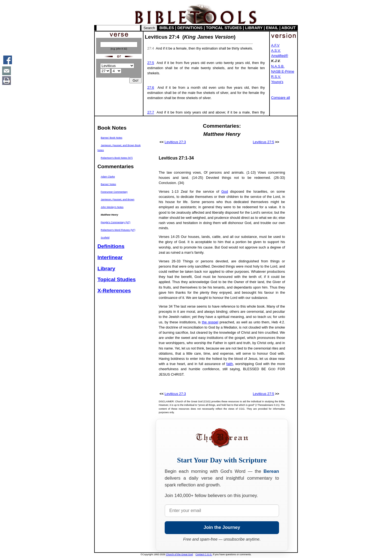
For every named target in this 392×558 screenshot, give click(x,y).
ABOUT (289, 28)
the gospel (210, 322)
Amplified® (280, 56)
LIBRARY (254, 28)
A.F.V (275, 45)
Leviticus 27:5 (264, 142)
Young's (277, 82)
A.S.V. (276, 50)
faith (229, 364)
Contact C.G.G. (204, 554)
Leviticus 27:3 (175, 142)
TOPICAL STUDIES (224, 28)
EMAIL (272, 28)
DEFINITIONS (190, 28)
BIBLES (167, 28)
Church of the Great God (180, 554)
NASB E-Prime (283, 71)
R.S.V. (276, 77)
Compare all (281, 98)
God (225, 191)
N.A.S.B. (278, 66)
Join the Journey (222, 527)
